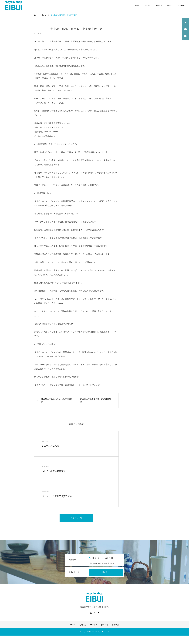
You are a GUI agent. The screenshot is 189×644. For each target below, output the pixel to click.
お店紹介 (148, 5)
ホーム (137, 5)
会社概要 (181, 5)
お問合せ (170, 5)
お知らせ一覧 (76, 518)
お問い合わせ (106, 572)
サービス (159, 5)
